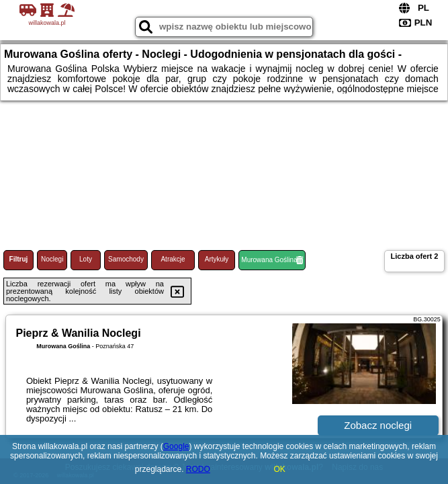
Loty (86, 259)
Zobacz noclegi (378, 425)
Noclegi (52, 259)
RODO (198, 469)
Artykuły (217, 259)
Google (176, 446)
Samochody (126, 259)
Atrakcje (173, 259)
